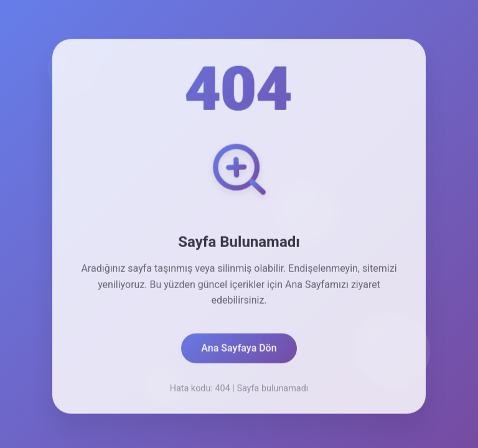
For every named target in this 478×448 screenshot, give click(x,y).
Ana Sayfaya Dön (239, 350)
